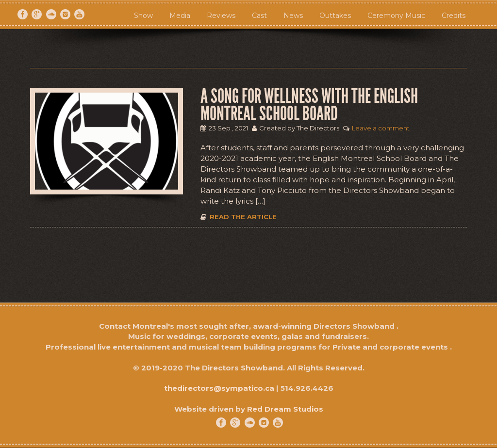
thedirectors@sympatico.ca (219, 388)
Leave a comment (381, 128)
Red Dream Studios (285, 409)
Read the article (239, 217)
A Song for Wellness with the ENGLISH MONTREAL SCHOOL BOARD (309, 105)
